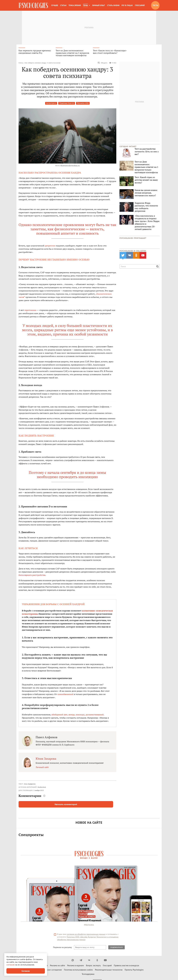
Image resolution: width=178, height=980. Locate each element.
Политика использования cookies (78, 971)
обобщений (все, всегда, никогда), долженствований (78, 715)
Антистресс (51, 104)
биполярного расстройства (32, 576)
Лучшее (55, 5)
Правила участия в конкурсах (126, 967)
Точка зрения (75, 5)
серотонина (30, 311)
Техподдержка (88, 975)
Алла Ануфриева (30, 785)
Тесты (155, 5)
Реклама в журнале (76, 967)
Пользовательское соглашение (48, 971)
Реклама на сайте (57, 967)
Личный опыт (99, 5)
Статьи (63, 5)
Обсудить (102, 64)
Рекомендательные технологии (109, 971)
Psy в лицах (127, 5)
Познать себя (83, 104)
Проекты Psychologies (134, 971)
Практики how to (67, 104)
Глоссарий (140, 5)
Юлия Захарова (46, 759)
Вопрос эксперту (93, 967)
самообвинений (65, 695)
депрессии (50, 247)
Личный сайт (42, 768)
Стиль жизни (113, 5)
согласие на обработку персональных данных (86, 935)
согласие (10, 965)
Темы (85, 5)
